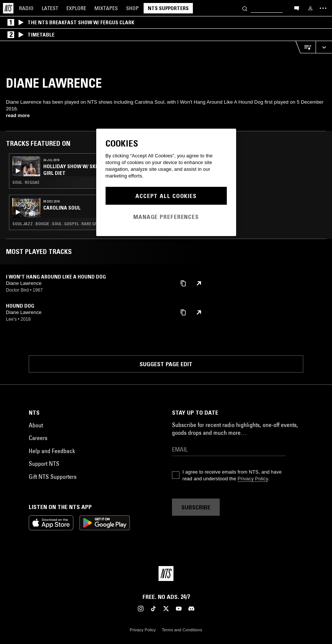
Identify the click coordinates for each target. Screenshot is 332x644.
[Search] (245, 8)
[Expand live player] (324, 47)
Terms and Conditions (182, 630)
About (36, 425)
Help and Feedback (52, 451)
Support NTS (44, 464)
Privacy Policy (253, 479)
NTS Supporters (168, 8)
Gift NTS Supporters (53, 477)
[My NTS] (310, 8)
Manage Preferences (166, 217)
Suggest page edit (166, 364)
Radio (26, 8)
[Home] (8, 8)
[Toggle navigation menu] (323, 8)
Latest (50, 8)
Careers (38, 438)
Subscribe (196, 507)
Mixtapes (106, 8)
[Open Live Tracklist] (306, 47)
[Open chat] (297, 8)
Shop (132, 8)
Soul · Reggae (26, 182)
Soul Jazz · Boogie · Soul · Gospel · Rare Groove (60, 224)
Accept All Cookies (166, 196)
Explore (76, 8)
